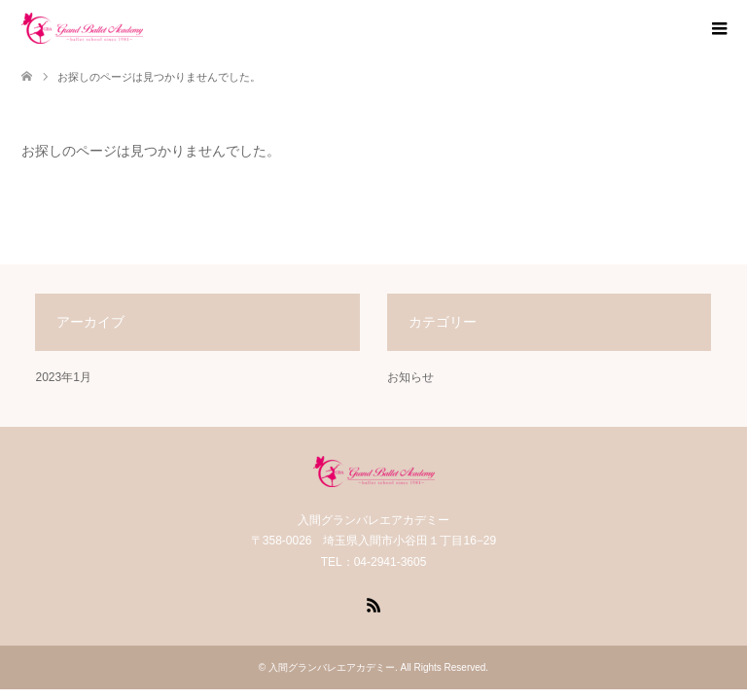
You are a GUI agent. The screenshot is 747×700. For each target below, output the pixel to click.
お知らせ (410, 377)
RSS (373, 604)
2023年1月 (63, 377)
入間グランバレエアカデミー (332, 667)
